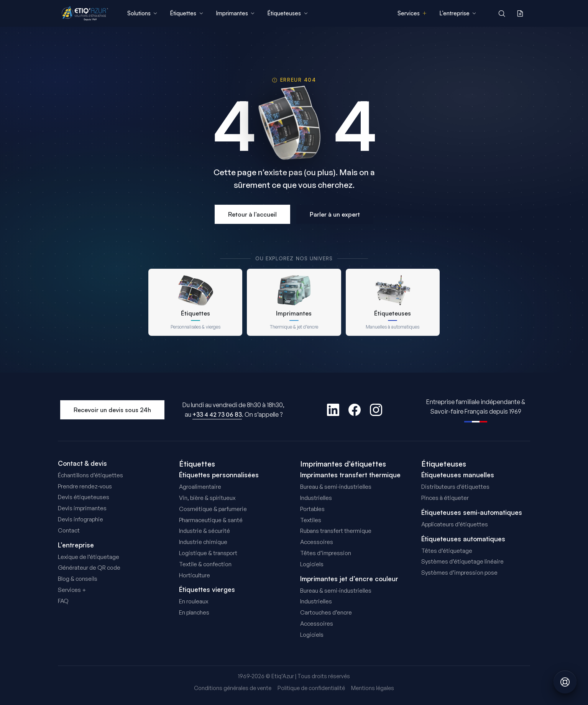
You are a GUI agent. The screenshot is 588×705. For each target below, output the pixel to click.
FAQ (63, 601)
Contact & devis (82, 463)
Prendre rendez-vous (85, 486)
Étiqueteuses (444, 464)
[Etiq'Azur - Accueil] (85, 13)
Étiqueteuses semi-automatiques (472, 513)
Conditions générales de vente (233, 688)
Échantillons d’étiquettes (90, 475)
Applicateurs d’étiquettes (455, 524)
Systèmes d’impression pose (459, 573)
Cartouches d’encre (326, 612)
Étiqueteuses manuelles (458, 475)
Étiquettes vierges (207, 590)
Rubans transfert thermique (336, 531)
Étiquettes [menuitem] (186, 13)
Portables (312, 509)
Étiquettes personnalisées (219, 475)
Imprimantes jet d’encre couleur (349, 579)
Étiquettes (197, 464)
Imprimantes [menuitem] (235, 13)
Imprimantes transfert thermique (350, 475)
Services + (72, 590)
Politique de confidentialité (311, 688)
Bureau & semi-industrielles (336, 487)
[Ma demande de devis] (520, 13)
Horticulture (195, 575)
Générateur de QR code (89, 568)
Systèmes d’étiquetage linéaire (462, 561)
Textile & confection (205, 564)
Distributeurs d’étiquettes (455, 487)
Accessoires (317, 542)
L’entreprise (76, 545)
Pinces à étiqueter (445, 498)
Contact (69, 530)
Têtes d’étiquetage (447, 551)
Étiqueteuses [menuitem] (287, 13)
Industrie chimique (203, 542)
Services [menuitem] (412, 13)
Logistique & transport (208, 553)
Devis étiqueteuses (84, 497)
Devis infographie (80, 519)
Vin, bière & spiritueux (207, 498)
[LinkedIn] (333, 410)
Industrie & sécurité (204, 531)
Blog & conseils (78, 579)
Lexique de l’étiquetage (89, 557)
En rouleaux (194, 601)
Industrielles (316, 498)
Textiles (311, 520)
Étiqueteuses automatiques (463, 539)
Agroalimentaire (200, 487)
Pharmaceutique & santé (211, 520)
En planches (194, 612)
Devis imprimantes (82, 508)
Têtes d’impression (326, 553)
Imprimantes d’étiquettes (343, 464)
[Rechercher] (502, 13)
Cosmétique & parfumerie (213, 509)
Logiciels (312, 564)
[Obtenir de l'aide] (565, 682)
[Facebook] (355, 410)
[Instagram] (376, 410)
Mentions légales (373, 688)
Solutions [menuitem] (142, 13)
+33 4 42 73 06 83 (217, 414)
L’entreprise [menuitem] (458, 13)
